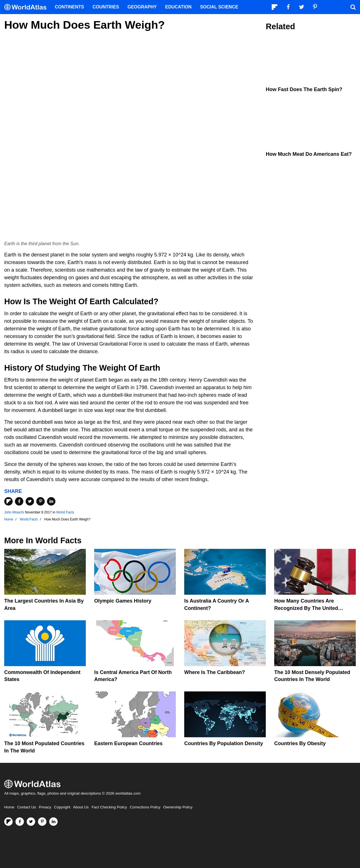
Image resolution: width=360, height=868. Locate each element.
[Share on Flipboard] (8, 501)
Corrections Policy (145, 807)
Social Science (219, 7)
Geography (142, 7)
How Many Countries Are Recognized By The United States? (306, 608)
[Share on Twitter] (30, 501)
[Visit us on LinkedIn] (53, 822)
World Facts (65, 512)
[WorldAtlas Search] (353, 7)
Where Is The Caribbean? (215, 672)
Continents (69, 7)
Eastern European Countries (128, 743)
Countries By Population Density (224, 743)
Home (9, 807)
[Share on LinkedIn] (51, 501)
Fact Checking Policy (109, 807)
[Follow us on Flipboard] (8, 822)
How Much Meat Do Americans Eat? (309, 154)
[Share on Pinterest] (40, 501)
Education (178, 7)
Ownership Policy (178, 807)
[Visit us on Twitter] (31, 822)
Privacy (45, 807)
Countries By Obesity (300, 743)
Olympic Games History (123, 601)
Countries (106, 7)
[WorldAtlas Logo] (27, 7)
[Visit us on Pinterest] (42, 822)
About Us (81, 807)
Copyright (62, 807)
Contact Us (27, 807)
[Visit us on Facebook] (20, 822)
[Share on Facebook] (19, 501)
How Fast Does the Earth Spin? (304, 89)
